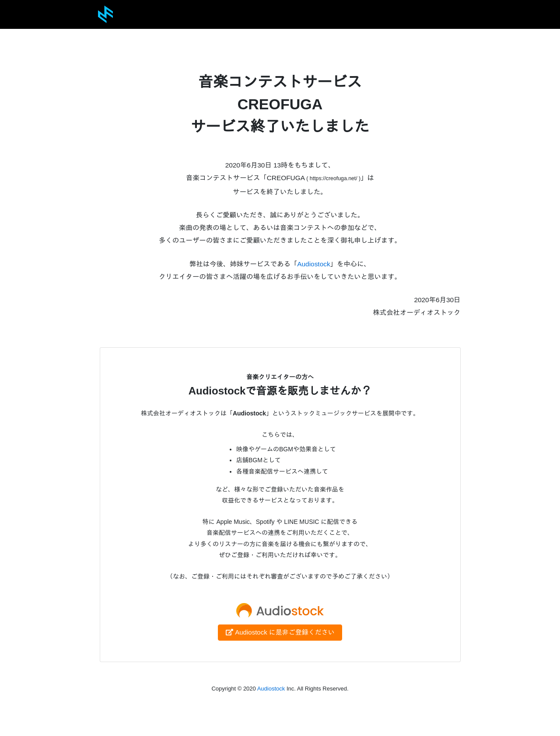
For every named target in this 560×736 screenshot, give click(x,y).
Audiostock (313, 264)
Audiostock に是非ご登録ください (280, 632)
